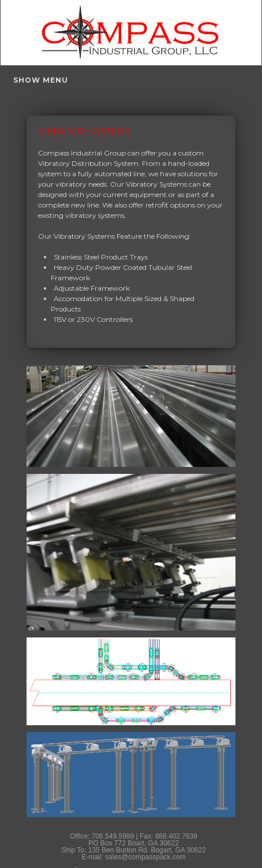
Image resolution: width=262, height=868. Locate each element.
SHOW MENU (41, 80)
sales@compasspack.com (145, 857)
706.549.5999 (113, 836)
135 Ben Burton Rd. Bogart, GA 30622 (147, 850)
